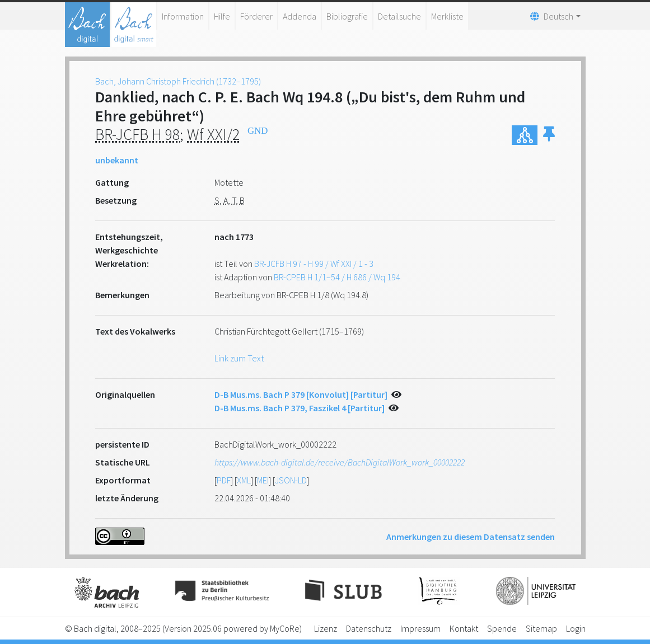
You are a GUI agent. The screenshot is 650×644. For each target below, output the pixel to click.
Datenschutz (369, 628)
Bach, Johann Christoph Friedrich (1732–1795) (178, 81)
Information (183, 16)
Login (576, 628)
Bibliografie (347, 16)
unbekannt (117, 160)
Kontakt (464, 628)
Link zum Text (239, 358)
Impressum (420, 628)
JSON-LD (291, 480)
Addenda (300, 16)
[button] (549, 135)
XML (244, 480)
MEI (263, 480)
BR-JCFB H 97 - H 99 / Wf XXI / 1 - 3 (314, 264)
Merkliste (447, 16)
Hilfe (222, 16)
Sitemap (541, 628)
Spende (502, 628)
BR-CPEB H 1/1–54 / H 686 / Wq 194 (337, 277)
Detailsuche (399, 16)
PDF (224, 480)
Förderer (256, 16)
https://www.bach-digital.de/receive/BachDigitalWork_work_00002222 (340, 462)
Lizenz (326, 628)
